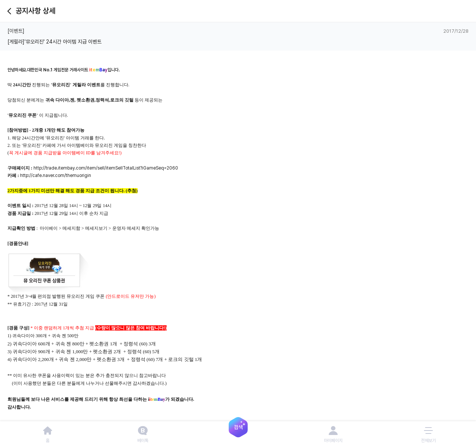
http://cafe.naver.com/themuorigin (56, 175)
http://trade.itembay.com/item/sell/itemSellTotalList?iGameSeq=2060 (106, 168)
